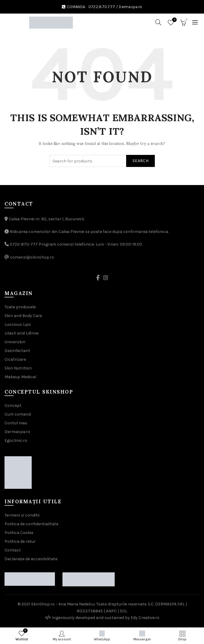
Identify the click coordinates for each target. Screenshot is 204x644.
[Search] (158, 22)
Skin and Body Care (23, 316)
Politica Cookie (19, 533)
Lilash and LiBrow (22, 333)
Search (140, 161)
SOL (124, 611)
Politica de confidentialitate (31, 524)
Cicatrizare (15, 359)
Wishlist (174, 20)
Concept (13, 405)
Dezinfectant (17, 351)
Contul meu (16, 423)
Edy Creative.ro (145, 618)
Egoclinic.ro (16, 440)
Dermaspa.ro (131, 7)
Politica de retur (20, 541)
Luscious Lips (18, 324)
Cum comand (18, 414)
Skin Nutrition (18, 368)
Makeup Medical (20, 377)
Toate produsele (20, 307)
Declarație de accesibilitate (31, 559)
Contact (13, 550)
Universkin (15, 342)
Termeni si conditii (22, 515)
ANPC (111, 611)
